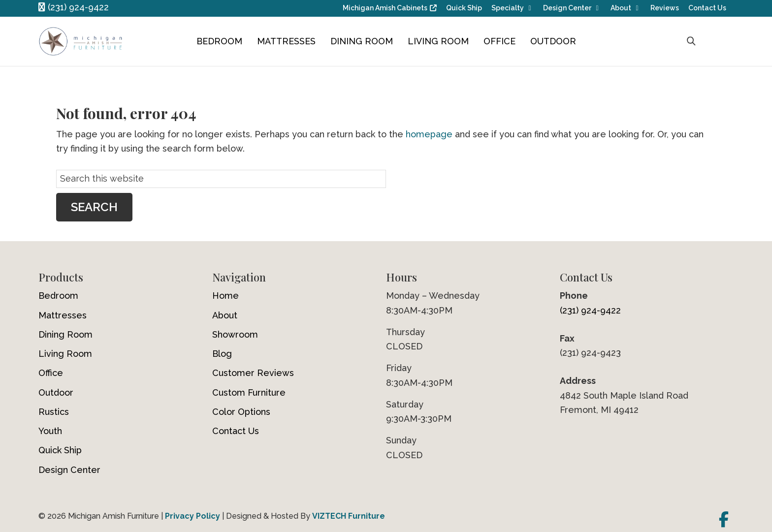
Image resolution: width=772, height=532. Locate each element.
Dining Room (362, 41)
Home (225, 296)
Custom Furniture (249, 392)
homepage (429, 134)
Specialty (508, 8)
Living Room (438, 41)
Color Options (241, 412)
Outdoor (553, 41)
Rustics (54, 412)
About (621, 8)
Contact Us (707, 8)
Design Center (567, 8)
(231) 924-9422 (74, 7)
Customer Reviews (253, 373)
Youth (50, 431)
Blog (222, 354)
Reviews (665, 8)
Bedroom (219, 41)
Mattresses (286, 41)
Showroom (235, 334)
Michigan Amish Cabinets (385, 8)
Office (499, 41)
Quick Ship (464, 8)
